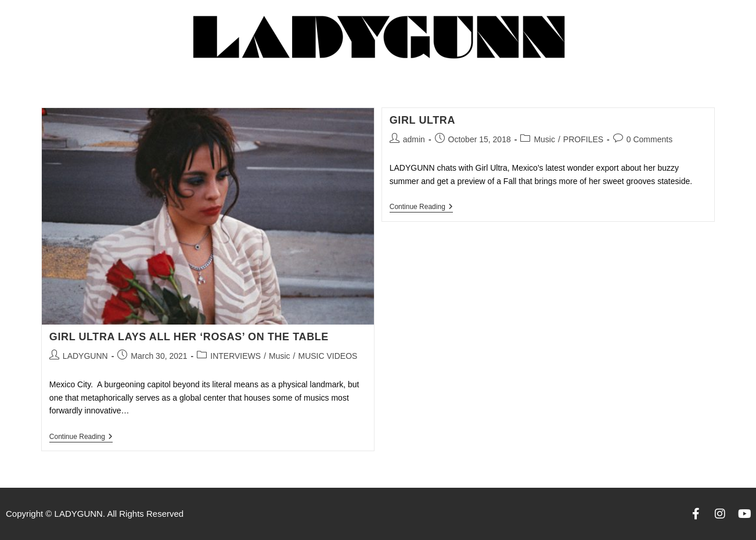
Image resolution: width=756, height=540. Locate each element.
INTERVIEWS (235, 356)
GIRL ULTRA (422, 120)
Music (280, 356)
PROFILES (583, 139)
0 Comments (649, 139)
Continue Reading (81, 437)
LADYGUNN (85, 356)
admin (414, 139)
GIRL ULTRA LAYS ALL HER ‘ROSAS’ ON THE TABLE (189, 337)
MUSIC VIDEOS (328, 356)
